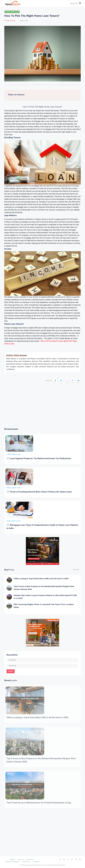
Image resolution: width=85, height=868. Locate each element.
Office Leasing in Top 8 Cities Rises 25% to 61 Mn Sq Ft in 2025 (41, 579)
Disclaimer (30, 859)
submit (11, 671)
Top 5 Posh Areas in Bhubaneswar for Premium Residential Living (39, 803)
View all (76, 570)
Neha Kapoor (11, 21)
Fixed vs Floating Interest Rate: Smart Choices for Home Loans (41, 492)
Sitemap (13, 859)
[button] (73, 4)
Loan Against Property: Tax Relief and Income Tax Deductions (40, 458)
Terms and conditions (12, 862)
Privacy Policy (26, 862)
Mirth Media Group (59, 865)
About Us (21, 859)
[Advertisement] (42, 407)
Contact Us (36, 862)
